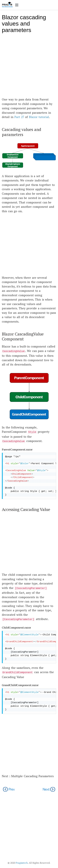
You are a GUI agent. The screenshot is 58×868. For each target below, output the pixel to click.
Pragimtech (22, 863)
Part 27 (19, 117)
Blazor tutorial (39, 117)
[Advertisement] (29, 67)
